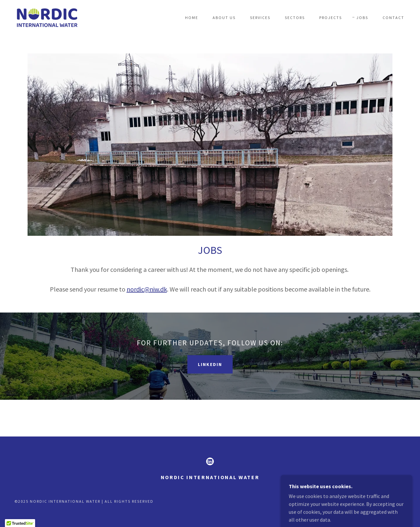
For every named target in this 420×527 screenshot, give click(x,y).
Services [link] (260, 18)
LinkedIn (210, 364)
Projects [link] (331, 18)
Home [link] (192, 18)
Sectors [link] (295, 18)
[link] (47, 17)
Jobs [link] (362, 18)
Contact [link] (393, 18)
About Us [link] (224, 18)
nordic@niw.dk (147, 289)
